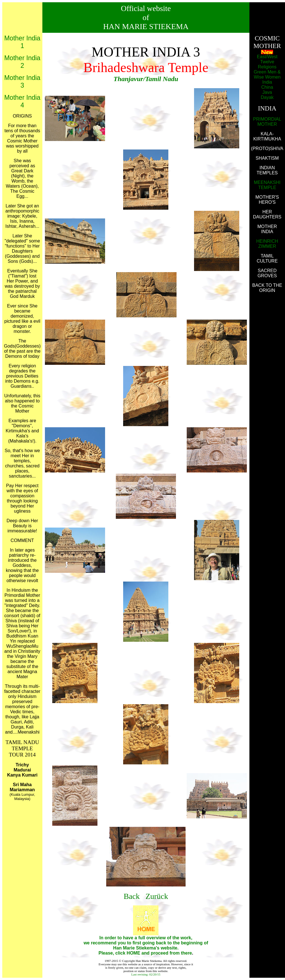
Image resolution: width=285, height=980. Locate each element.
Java (267, 92)
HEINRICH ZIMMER (267, 244)
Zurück (157, 896)
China (267, 87)
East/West (267, 57)
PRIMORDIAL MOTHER (267, 122)
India (267, 82)
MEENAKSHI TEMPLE (267, 185)
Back (133, 896)
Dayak (267, 97)
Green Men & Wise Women (267, 74)
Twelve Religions (267, 64)
